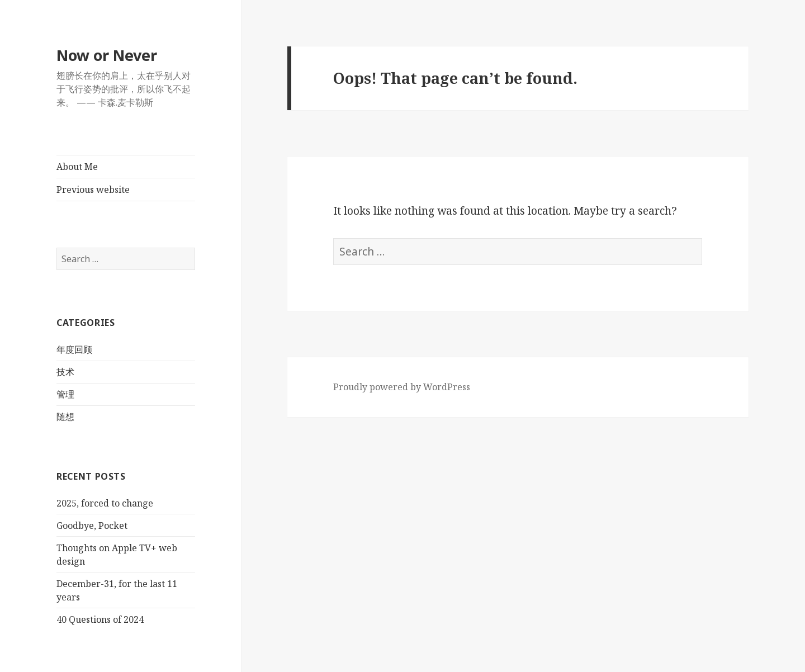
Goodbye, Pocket (92, 526)
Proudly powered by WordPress (402, 387)
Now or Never (107, 55)
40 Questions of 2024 (100, 619)
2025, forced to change (105, 503)
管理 (65, 394)
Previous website (93, 190)
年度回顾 (74, 349)
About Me (77, 167)
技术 (65, 372)
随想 (65, 417)
